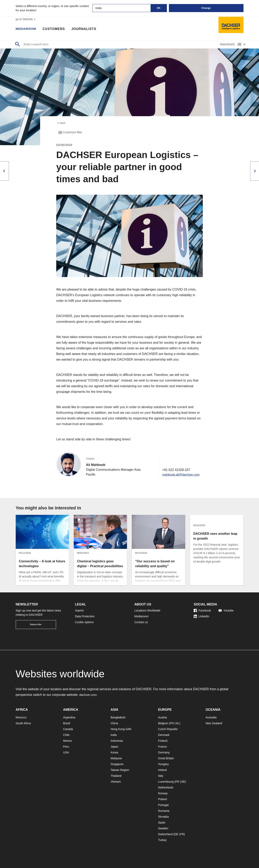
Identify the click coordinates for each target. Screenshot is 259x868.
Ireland (162, 770)
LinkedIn (201, 616)
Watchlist (227, 44)
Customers (56, 29)
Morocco (21, 717)
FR (172, 723)
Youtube (226, 610)
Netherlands (166, 787)
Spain (162, 822)
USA (66, 752)
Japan (114, 747)
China (114, 723)
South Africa (23, 723)
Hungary (163, 764)
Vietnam (116, 782)
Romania (164, 811)
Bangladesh (118, 717)
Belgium (163, 723)
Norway (163, 793)
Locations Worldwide (147, 610)
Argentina (69, 717)
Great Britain (166, 758)
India (114, 735)
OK (159, 8)
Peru (66, 747)
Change (206, 8)
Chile (66, 735)
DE (183, 782)
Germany (164, 752)
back (61, 123)
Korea (114, 752)
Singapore (117, 764)
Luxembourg (166, 782)
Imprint (79, 610)
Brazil (67, 723)
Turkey (162, 840)
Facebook (202, 610)
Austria (162, 717)
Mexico (68, 741)
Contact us (141, 622)
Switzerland (165, 834)
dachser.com (88, 695)
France (162, 747)
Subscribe (36, 624)
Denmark (164, 735)
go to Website (26, 19)
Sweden (163, 828)
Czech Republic (168, 729)
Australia (211, 717)
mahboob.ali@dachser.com (180, 475)
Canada (68, 729)
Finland (163, 741)
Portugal (163, 805)
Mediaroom (27, 29)
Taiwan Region (120, 770)
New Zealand (214, 723)
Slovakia (163, 817)
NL (178, 723)
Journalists (86, 29)
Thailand (116, 776)
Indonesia (117, 741)
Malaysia (116, 758)
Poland (162, 799)
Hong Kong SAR (121, 729)
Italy (161, 776)
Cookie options (84, 622)
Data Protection (85, 616)
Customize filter (70, 133)
